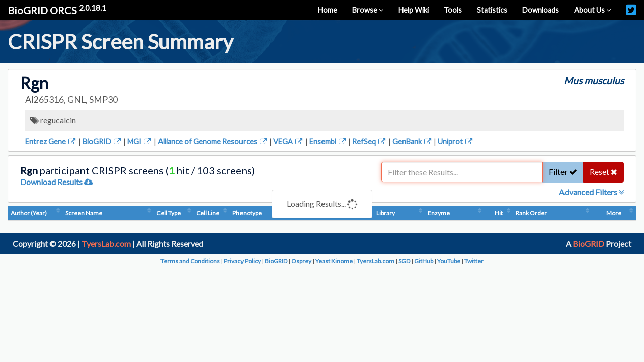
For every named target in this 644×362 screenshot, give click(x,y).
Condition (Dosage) (380, 213)
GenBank (413, 142)
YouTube (449, 261)
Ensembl (328, 142)
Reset (603, 172)
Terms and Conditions (190, 261)
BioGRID (102, 142)
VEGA (289, 142)
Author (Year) (29, 213)
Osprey (301, 261)
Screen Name (123, 213)
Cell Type (158, 213)
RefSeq (370, 142)
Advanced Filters (591, 192)
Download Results (56, 182)
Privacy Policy (242, 261)
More (626, 213)
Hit (573, 213)
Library (492, 213)
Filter (563, 172)
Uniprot (456, 142)
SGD (404, 261)
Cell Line (224, 213)
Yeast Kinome (334, 261)
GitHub (424, 261)
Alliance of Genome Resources (213, 142)
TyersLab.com (106, 244)
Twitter (474, 261)
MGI (140, 142)
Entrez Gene (51, 142)
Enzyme (518, 213)
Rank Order (598, 213)
